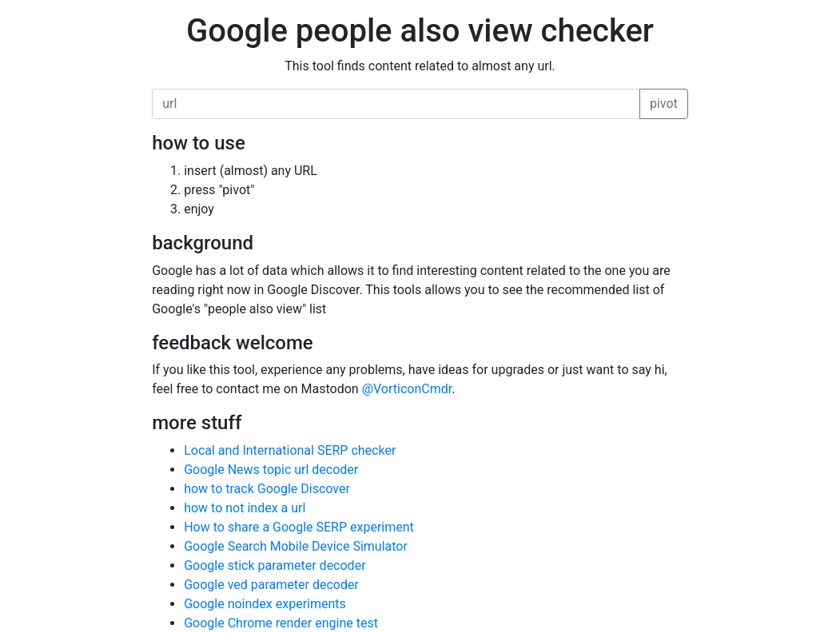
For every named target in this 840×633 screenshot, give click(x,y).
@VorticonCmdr (407, 389)
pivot (664, 104)
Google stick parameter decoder (275, 565)
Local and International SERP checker (290, 450)
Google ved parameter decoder (271, 585)
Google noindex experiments (265, 604)
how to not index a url (245, 508)
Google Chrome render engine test (281, 623)
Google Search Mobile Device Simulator (296, 546)
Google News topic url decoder (271, 470)
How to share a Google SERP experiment (299, 527)
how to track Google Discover (267, 489)
